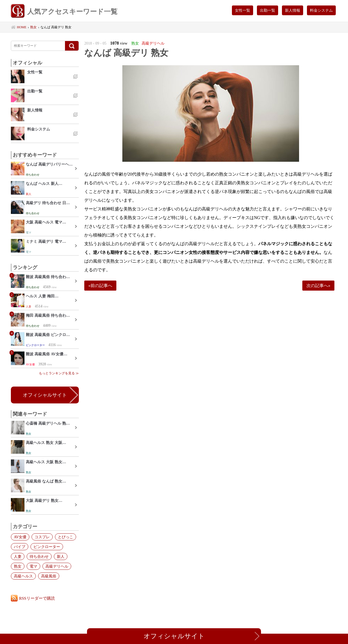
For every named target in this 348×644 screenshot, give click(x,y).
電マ (33, 566)
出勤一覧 (268, 10)
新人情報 (293, 10)
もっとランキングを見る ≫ (59, 373)
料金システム (321, 10)
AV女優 (20, 537)
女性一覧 (243, 10)
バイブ (20, 547)
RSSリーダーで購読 (37, 598)
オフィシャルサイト (45, 395)
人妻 (18, 556)
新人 (61, 556)
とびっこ (66, 537)
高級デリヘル (57, 566)
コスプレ (42, 537)
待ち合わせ (39, 556)
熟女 (18, 566)
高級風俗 (49, 576)
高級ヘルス (23, 576)
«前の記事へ (100, 286)
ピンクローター (47, 547)
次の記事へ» (318, 286)
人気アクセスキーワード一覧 (64, 12)
